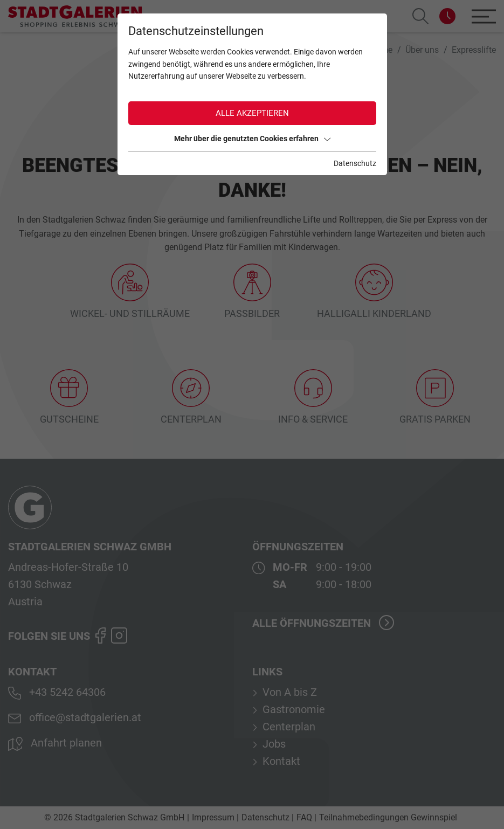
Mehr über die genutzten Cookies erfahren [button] (252, 139)
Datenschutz (355, 163)
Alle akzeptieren (252, 113)
